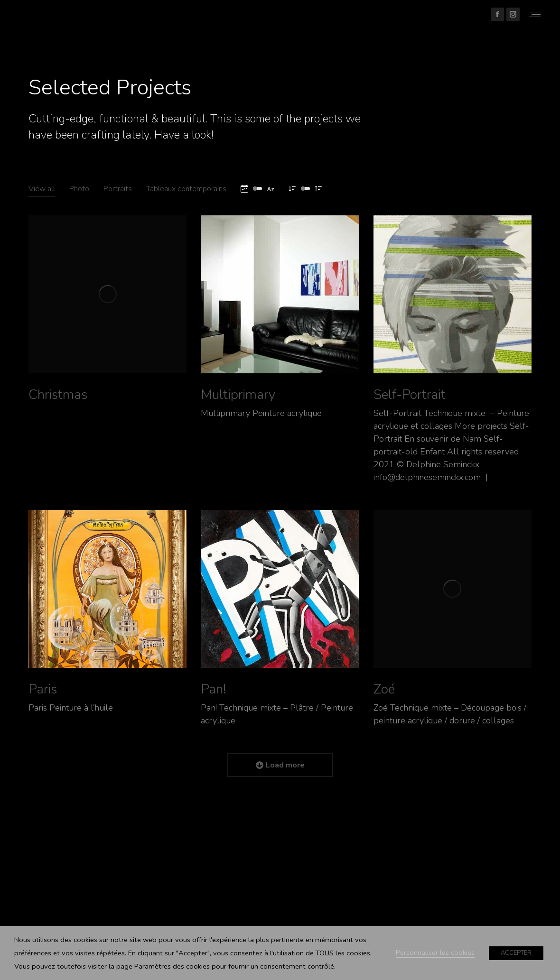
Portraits (118, 189)
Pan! (214, 689)
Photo (79, 189)
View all (42, 189)
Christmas (58, 395)
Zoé (384, 689)
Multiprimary (238, 395)
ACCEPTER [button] (516, 953)
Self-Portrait (410, 395)
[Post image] (107, 294)
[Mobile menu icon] (535, 14)
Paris (43, 689)
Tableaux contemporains (186, 189)
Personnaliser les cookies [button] (435, 952)
